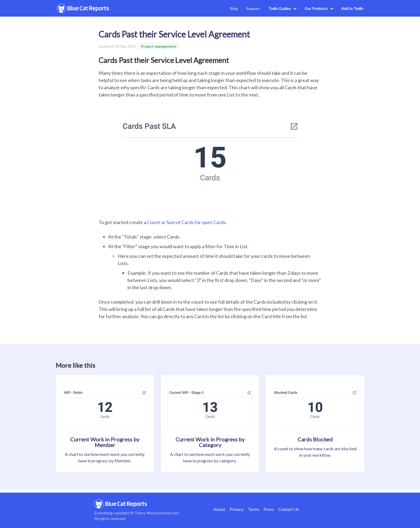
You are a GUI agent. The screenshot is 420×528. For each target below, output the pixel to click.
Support (253, 8)
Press (269, 509)
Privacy (237, 509)
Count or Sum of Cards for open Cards (186, 222)
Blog (234, 8)
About (219, 509)
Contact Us (288, 509)
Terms (254, 509)
